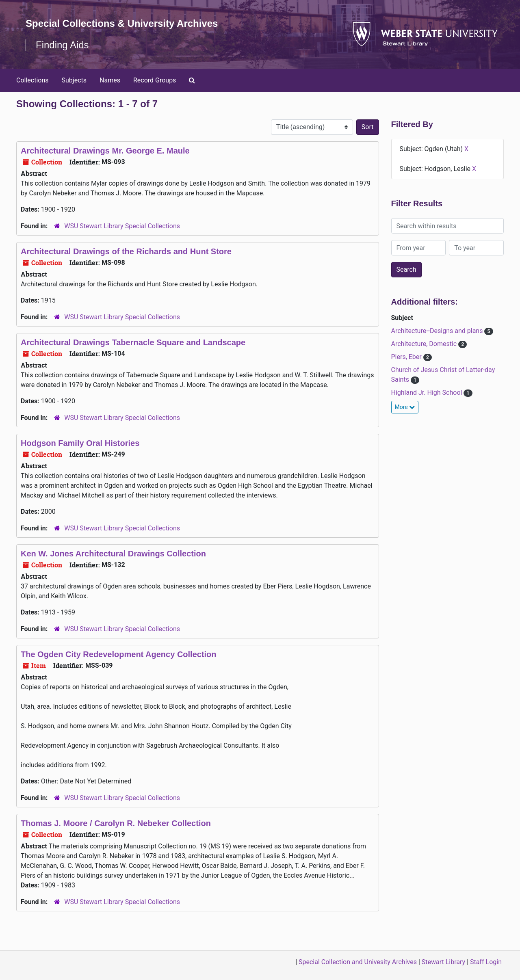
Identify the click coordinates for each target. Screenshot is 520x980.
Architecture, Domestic (425, 344)
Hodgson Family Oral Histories (80, 443)
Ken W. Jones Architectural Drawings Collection (113, 554)
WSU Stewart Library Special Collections (122, 226)
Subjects (74, 80)
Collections (32, 80)
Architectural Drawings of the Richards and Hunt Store (126, 251)
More (405, 407)
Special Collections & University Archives (122, 23)
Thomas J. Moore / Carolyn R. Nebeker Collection (116, 823)
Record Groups (155, 80)
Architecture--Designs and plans (438, 331)
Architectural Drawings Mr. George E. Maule (105, 151)
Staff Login (486, 962)
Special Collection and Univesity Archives (358, 962)
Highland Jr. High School (428, 393)
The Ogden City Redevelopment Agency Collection (119, 654)
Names (110, 80)
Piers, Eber (407, 357)
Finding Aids (62, 45)
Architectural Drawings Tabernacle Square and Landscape (133, 342)
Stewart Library (443, 962)
